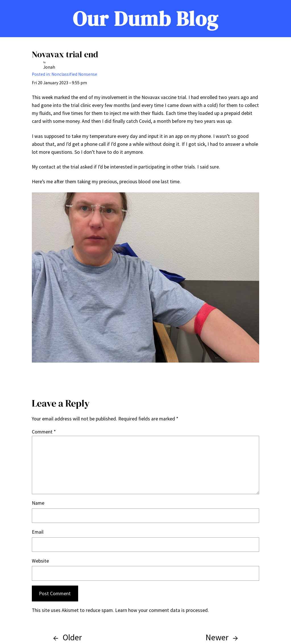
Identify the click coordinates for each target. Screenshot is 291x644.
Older (72, 637)
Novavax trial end (65, 54)
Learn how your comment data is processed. (162, 610)
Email (38, 532)
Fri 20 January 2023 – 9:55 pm (59, 83)
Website (40, 561)
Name (38, 503)
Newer (217, 637)
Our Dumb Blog (145, 19)
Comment (44, 432)
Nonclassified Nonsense (74, 74)
